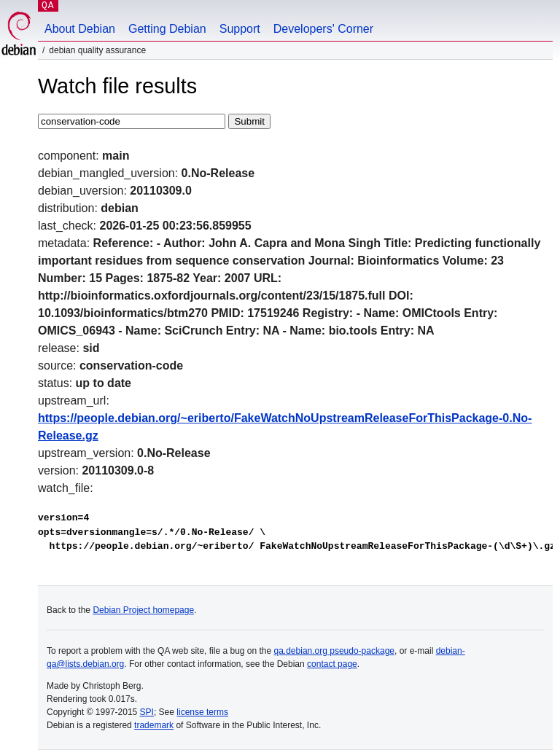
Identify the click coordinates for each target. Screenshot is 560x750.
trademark (154, 725)
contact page (332, 664)
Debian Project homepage (143, 610)
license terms (202, 712)
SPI (147, 712)
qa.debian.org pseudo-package (334, 651)
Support (240, 29)
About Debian (80, 29)
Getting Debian (167, 29)
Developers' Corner (323, 29)
